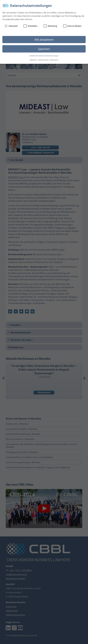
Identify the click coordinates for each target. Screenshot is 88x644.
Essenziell (11, 26)
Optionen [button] (33, 60)
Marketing (50, 26)
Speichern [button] (44, 49)
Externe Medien (72, 26)
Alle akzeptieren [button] (44, 40)
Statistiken (30, 26)
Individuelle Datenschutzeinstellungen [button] (44, 56)
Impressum (54, 60)
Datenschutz (43, 60)
